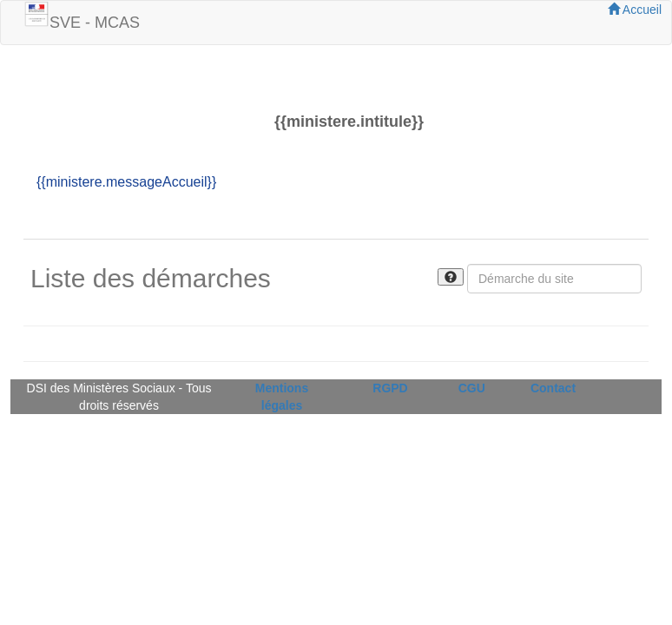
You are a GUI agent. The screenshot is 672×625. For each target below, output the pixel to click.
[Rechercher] (554, 279)
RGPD (390, 388)
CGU (472, 388)
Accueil (635, 10)
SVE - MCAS (95, 23)
